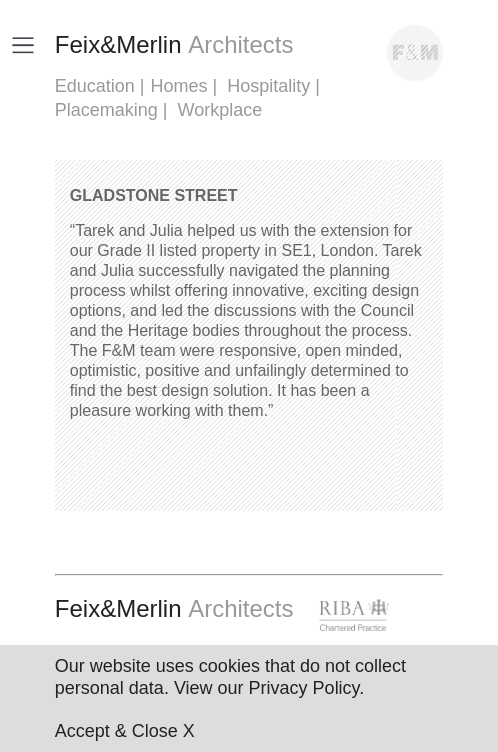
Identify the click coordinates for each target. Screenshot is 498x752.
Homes (179, 86)
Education (95, 86)
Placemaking (106, 110)
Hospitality (268, 86)
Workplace (220, 110)
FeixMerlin (174, 44)
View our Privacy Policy (266, 688)
